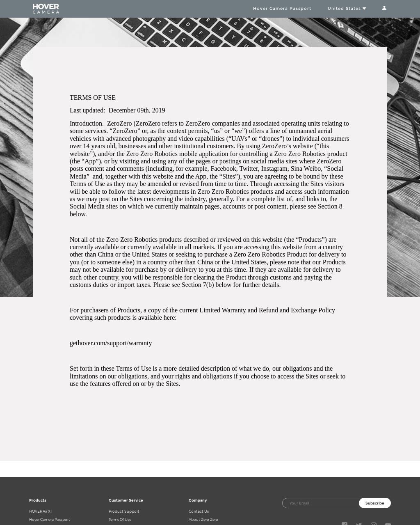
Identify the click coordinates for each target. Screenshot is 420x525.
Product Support (124, 511)
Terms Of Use (120, 519)
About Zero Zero (203, 519)
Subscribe (375, 503)
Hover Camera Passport (282, 8)
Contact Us (199, 511)
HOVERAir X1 (40, 511)
